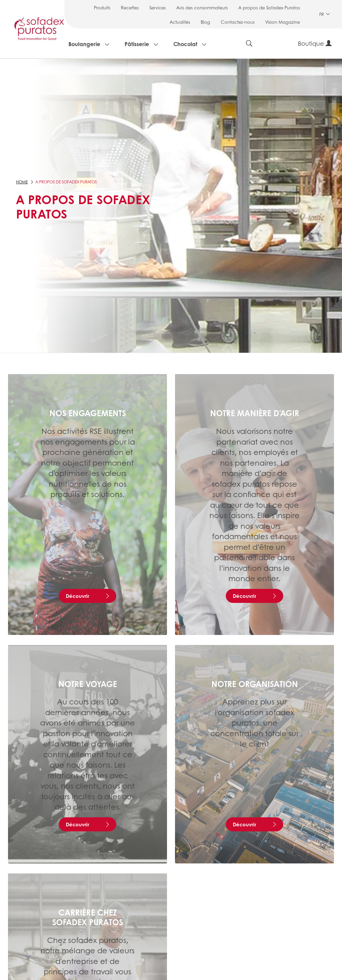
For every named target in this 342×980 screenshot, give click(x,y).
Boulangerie (84, 44)
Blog (205, 22)
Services (157, 8)
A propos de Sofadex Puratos (269, 8)
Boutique (315, 43)
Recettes (130, 8)
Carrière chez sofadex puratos (88, 917)
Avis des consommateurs (202, 8)
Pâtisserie (137, 44)
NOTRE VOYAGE (88, 684)
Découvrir (77, 596)
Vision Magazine (283, 22)
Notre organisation (255, 684)
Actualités (180, 22)
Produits (102, 8)
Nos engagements (88, 413)
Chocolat (185, 44)
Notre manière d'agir (255, 413)
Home (22, 182)
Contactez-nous (238, 22)
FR (325, 14)
